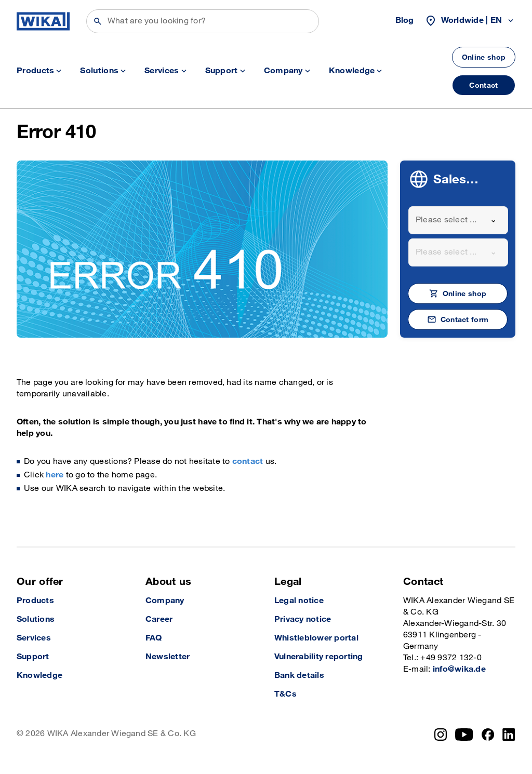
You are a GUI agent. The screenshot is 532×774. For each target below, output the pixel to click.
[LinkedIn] (509, 735)
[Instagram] (441, 735)
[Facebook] (488, 735)
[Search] (203, 21)
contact (248, 462)
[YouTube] (464, 735)
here (55, 475)
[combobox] (458, 220)
